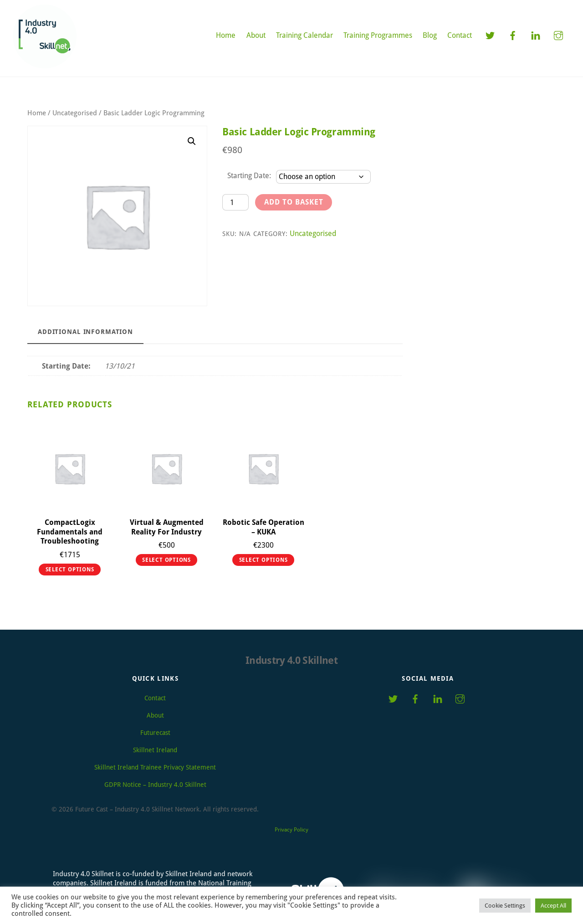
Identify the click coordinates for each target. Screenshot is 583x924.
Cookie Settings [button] (505, 906)
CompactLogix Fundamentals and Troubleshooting (70, 532)
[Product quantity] (235, 202)
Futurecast (155, 733)
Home (226, 35)
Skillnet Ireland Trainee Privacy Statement (155, 767)
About (256, 35)
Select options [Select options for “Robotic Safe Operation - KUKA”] (263, 560)
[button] (192, 141)
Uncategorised (75, 113)
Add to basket (294, 202)
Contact (460, 35)
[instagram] (558, 35)
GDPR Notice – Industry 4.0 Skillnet (155, 785)
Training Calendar (304, 35)
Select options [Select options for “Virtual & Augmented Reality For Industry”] (166, 560)
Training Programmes (378, 35)
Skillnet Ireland (155, 750)
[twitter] (490, 35)
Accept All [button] (553, 906)
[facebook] (513, 35)
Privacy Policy (291, 830)
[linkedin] (536, 35)
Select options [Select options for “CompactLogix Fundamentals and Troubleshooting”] (70, 570)
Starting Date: (249, 176)
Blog (430, 35)
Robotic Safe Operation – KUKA (263, 527)
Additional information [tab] (85, 332)
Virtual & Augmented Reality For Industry (167, 527)
